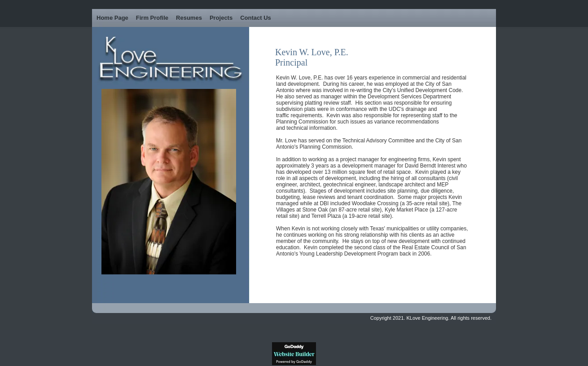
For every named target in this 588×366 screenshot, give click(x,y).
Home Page (112, 18)
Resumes (189, 18)
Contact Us (256, 18)
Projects (221, 18)
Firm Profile (152, 18)
